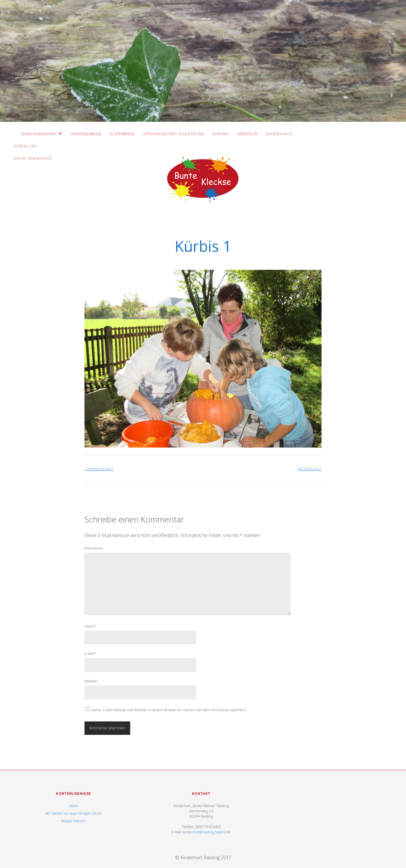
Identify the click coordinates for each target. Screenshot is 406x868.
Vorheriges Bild (99, 469)
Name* (90, 626)
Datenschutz (279, 134)
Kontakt (221, 134)
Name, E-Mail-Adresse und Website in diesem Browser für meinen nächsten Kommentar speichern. (169, 710)
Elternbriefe (122, 134)
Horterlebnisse (86, 134)
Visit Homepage (203, 61)
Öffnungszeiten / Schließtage (174, 134)
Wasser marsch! (73, 821)
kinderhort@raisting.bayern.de (207, 832)
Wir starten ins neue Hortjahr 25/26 (73, 813)
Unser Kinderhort (39, 134)
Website (91, 681)
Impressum (247, 134)
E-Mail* (90, 654)
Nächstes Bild (310, 469)
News (73, 806)
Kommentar (94, 548)
